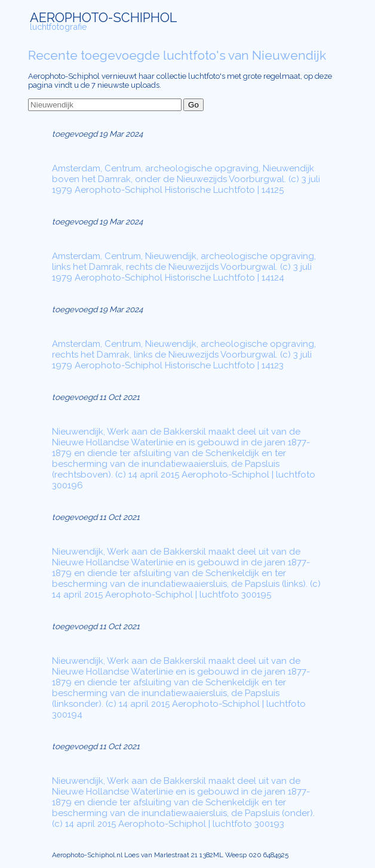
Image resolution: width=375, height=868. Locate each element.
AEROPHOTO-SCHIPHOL (103, 18)
